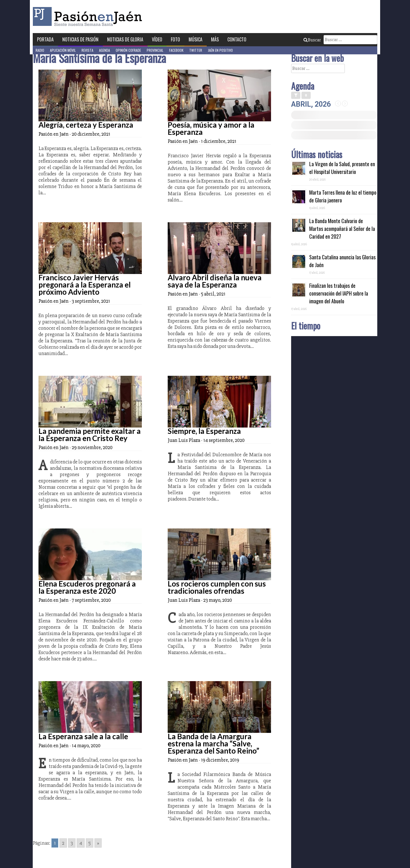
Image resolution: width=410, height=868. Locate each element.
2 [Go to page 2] (63, 843)
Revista (87, 50)
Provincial (155, 50)
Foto (175, 39)
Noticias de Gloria (125, 39)
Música (196, 39)
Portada (45, 39)
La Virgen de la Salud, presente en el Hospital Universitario (342, 168)
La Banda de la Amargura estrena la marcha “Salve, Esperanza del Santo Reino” (213, 744)
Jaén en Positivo (220, 50)
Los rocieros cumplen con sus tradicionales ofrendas (217, 587)
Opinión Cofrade (128, 50)
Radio (40, 50)
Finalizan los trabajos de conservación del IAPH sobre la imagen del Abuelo (339, 293)
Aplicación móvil (63, 50)
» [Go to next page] (98, 843)
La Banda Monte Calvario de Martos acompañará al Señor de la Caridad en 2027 (342, 229)
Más (215, 39)
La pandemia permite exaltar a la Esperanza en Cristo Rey (90, 435)
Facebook (176, 50)
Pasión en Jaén (89, 17)
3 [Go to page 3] (72, 843)
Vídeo (157, 39)
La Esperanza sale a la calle (83, 736)
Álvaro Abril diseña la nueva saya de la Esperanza (215, 281)
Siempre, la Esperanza (204, 431)
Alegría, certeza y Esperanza (86, 125)
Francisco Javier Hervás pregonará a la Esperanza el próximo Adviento (85, 285)
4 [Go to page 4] (81, 843)
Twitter (196, 50)
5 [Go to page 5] (90, 843)
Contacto (237, 39)
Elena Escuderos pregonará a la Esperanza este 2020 (87, 587)
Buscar (312, 40)
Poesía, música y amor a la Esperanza (211, 128)
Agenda (105, 50)
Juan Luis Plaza (184, 440)
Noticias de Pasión (80, 39)
